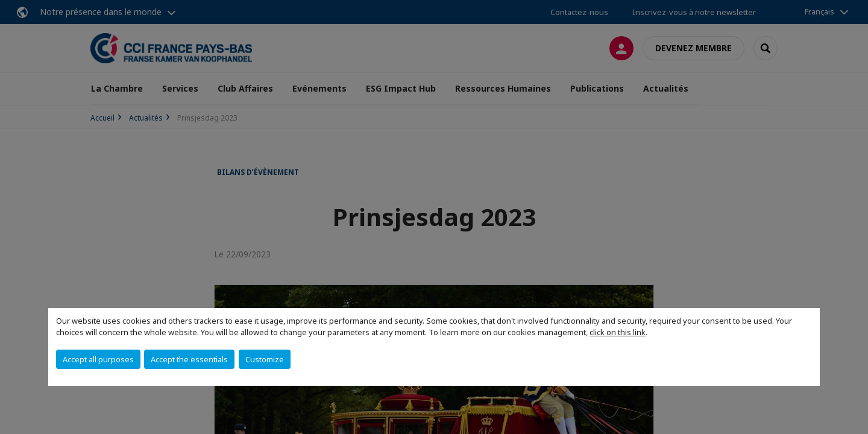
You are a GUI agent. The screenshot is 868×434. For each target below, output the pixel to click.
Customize (265, 359)
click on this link (618, 332)
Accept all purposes (98, 359)
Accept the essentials (189, 359)
